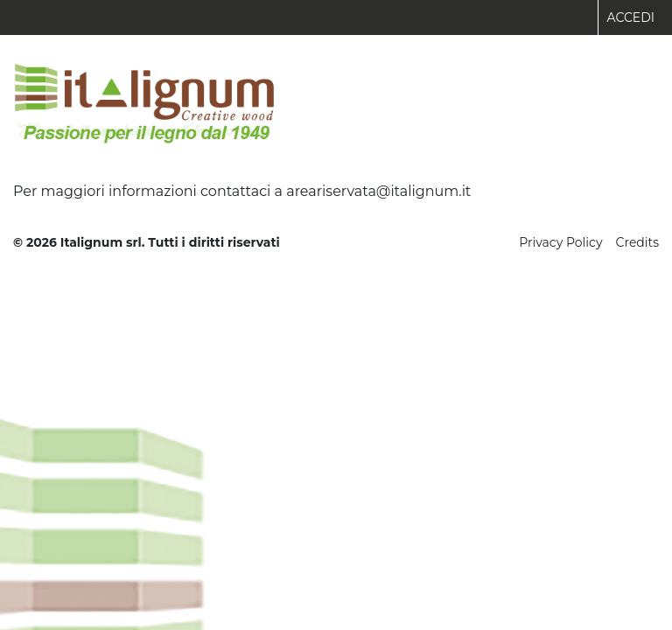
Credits (637, 242)
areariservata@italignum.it (378, 191)
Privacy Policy (560, 242)
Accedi (631, 17)
